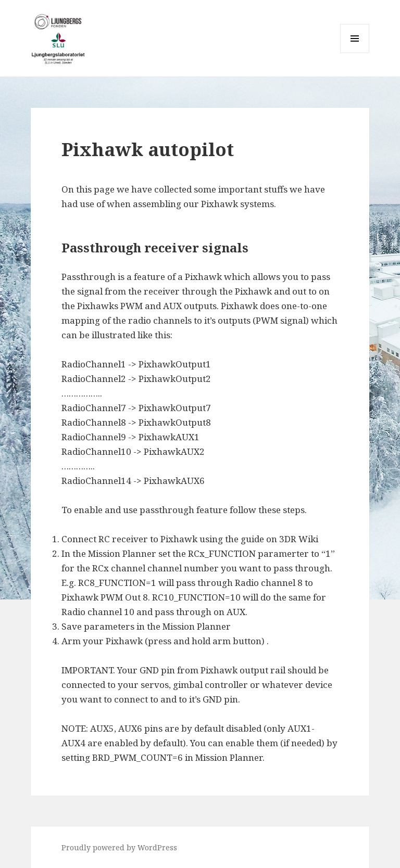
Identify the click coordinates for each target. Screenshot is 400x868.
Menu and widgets (355, 53)
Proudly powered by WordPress (119, 847)
